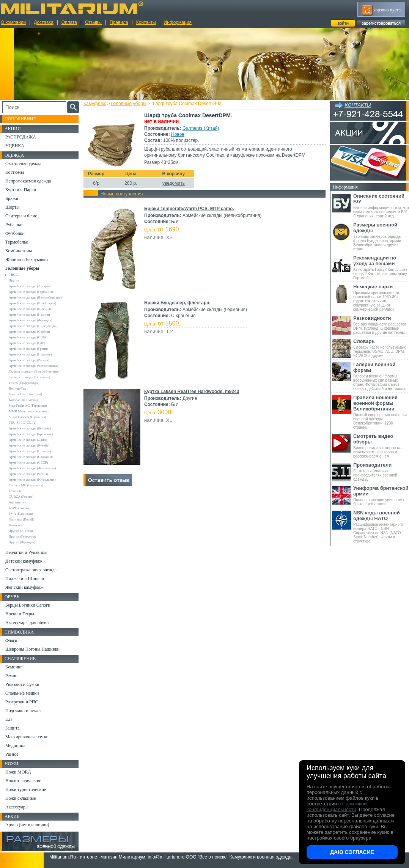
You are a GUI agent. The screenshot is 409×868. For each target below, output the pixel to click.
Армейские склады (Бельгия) (30, 428)
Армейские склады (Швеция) (30, 309)
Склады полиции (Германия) (29, 377)
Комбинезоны (19, 251)
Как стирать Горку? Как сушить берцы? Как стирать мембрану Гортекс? (381, 267)
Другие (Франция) (22, 542)
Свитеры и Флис (21, 216)
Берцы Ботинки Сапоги (28, 605)
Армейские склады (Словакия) (31, 457)
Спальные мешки (22, 693)
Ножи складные (20, 798)
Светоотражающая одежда (31, 570)
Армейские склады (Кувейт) (29, 445)
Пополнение (20, 119)
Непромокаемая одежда (28, 181)
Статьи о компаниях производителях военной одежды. (381, 472)
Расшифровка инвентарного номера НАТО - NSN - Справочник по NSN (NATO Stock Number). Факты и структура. (381, 527)
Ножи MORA (18, 772)
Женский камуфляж (24, 587)
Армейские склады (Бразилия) (31, 434)
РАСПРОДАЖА (21, 137)
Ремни (11, 676)
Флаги (11, 640)
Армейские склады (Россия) (29, 360)
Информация (178, 22)
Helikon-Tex (17, 388)
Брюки (12, 198)
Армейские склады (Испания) (30, 354)
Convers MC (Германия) (26, 485)
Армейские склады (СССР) (28, 462)
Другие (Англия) (21, 531)
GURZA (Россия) (21, 497)
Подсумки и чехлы (23, 711)
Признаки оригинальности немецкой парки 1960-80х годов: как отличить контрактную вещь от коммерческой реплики (381, 298)
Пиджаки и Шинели (25, 579)
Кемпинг (14, 667)
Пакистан (16, 525)
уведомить (174, 183)
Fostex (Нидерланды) (24, 383)
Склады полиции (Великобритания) (35, 371)
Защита (13, 728)
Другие (14, 280)
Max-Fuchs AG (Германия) (28, 406)
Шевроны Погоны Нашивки (32, 649)
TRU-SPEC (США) (22, 423)
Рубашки (14, 225)
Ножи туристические (26, 789)
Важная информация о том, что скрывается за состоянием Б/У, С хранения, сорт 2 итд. (381, 206)
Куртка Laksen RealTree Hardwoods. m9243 (192, 392)
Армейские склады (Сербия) (29, 332)
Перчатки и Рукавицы (26, 552)
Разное (12, 754)
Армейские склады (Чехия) (28, 474)
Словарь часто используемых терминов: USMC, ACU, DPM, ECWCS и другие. (381, 348)
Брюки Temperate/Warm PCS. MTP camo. (189, 209)
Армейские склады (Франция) (31, 320)
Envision (15, 491)
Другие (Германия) (22, 536)
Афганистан (17, 502)
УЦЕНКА (15, 146)
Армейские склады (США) (28, 337)
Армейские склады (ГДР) (27, 343)
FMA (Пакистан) (21, 514)
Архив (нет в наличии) (27, 825)
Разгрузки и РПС (22, 702)
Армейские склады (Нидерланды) (33, 326)
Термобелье (17, 242)
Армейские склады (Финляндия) (32, 468)
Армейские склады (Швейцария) (32, 303)
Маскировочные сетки (27, 737)
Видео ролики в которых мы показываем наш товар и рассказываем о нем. (381, 446)
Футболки (15, 233)
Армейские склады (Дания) (28, 440)
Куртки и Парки (21, 190)
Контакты (146, 22)
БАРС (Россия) (20, 508)
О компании (13, 22)
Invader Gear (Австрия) (25, 394)
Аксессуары (17, 807)
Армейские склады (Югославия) (32, 480)
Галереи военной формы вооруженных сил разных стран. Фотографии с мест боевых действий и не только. (381, 376)
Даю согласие (352, 852)
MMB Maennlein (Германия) (29, 411)
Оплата (69, 22)
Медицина (15, 745)
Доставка (44, 22)
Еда (9, 719)
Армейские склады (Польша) (30, 451)
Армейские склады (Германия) (31, 292)
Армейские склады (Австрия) (30, 286)
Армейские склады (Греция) (29, 349)
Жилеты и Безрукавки (27, 259)
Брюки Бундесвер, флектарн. (177, 303)
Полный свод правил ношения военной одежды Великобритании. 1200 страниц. (381, 412)
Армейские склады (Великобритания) (36, 297)
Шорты (12, 207)
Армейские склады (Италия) (29, 314)
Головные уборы (129, 104)
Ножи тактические (23, 781)
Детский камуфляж (24, 561)
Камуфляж (95, 104)
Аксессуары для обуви (27, 623)
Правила (119, 22)
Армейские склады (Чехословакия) (34, 366)
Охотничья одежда (23, 164)
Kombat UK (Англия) (24, 400)
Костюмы (15, 172)
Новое (178, 134)
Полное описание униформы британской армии (381, 496)
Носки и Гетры (20, 614)
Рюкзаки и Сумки (22, 684)
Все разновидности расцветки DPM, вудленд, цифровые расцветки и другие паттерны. (381, 325)
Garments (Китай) (201, 128)
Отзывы (93, 22)
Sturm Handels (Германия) (27, 417)
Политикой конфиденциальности (337, 807)
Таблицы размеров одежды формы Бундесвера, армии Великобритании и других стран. (381, 237)
